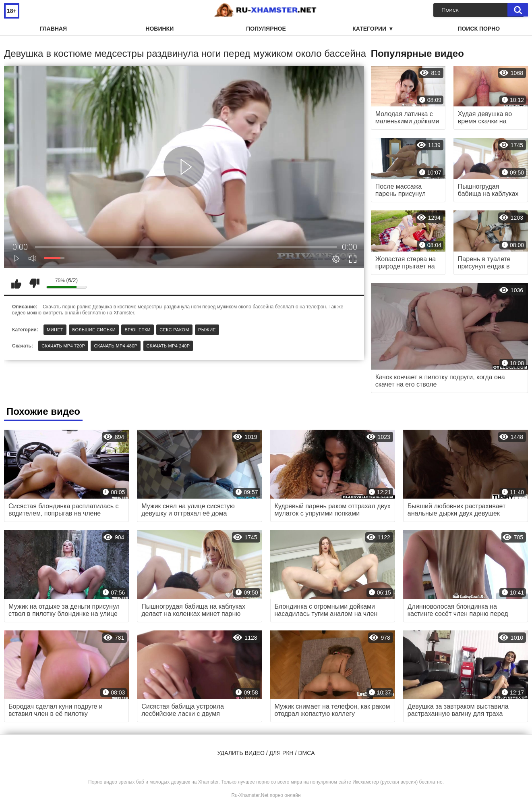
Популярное (266, 29)
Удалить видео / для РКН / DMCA (266, 753)
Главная (53, 29)
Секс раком (174, 330)
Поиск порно (479, 29)
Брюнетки (137, 330)
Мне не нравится (34, 283)
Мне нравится (16, 283)
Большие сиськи (94, 330)
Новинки (159, 29)
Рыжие (207, 330)
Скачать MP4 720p (63, 346)
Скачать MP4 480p (116, 346)
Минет (55, 330)
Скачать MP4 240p (168, 346)
